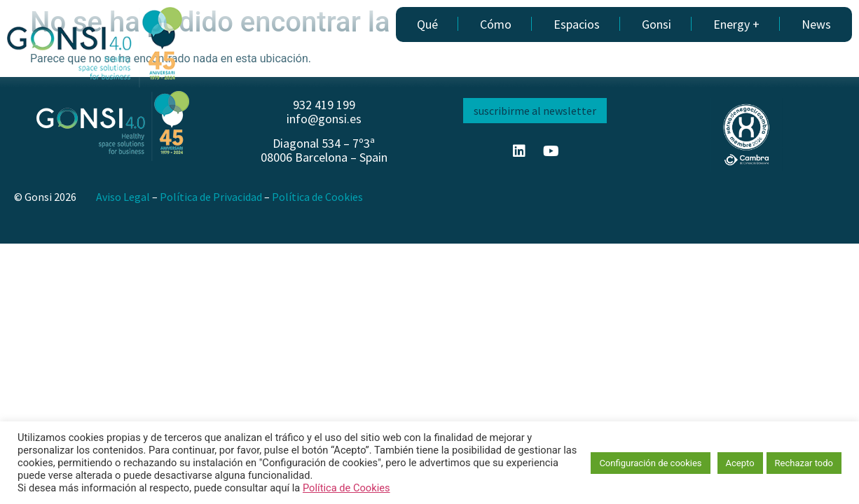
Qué (427, 24)
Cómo (496, 24)
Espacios (577, 24)
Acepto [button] (740, 463)
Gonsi (657, 24)
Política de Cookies (317, 197)
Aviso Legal (123, 197)
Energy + (736, 24)
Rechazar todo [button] (804, 463)
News (816, 24)
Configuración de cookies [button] (650, 463)
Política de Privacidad (211, 197)
